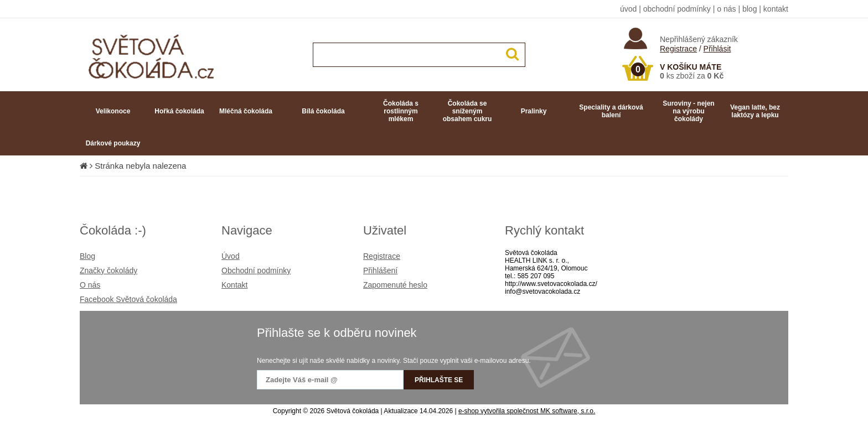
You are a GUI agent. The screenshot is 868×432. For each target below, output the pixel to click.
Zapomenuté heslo (395, 285)
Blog (87, 256)
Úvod (231, 256)
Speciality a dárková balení (611, 111)
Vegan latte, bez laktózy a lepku (755, 111)
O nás (90, 285)
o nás (726, 9)
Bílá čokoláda (323, 111)
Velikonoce (113, 111)
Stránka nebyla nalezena (140, 166)
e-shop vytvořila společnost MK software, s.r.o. (527, 411)
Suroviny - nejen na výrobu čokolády (688, 111)
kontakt (776, 9)
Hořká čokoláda (179, 111)
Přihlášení (380, 270)
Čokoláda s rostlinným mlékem (401, 111)
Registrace (678, 49)
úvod (628, 9)
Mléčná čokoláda (246, 111)
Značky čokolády (108, 270)
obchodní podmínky (677, 9)
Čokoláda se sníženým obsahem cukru (467, 111)
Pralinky (534, 111)
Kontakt (234, 285)
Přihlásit (717, 49)
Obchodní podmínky (256, 270)
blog (750, 9)
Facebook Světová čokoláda (128, 299)
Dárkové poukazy (113, 143)
